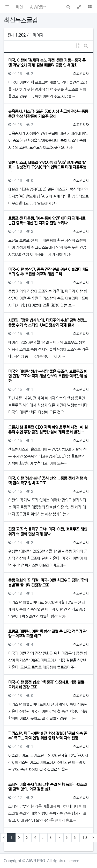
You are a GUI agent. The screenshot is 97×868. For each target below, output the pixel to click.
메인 (19, 7)
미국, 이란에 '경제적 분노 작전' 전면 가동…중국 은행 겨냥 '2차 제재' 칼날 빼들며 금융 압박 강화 (47, 63)
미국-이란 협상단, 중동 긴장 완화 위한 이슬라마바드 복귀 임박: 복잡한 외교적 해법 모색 (48, 272)
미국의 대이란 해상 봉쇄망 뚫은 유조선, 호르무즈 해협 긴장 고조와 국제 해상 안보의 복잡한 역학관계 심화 (48, 376)
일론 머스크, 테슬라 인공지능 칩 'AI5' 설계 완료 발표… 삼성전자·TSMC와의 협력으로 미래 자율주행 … (47, 167)
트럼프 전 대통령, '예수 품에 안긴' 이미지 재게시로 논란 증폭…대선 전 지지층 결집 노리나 (47, 221)
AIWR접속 (38, 7)
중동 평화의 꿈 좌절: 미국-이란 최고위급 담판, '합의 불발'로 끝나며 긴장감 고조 (48, 583)
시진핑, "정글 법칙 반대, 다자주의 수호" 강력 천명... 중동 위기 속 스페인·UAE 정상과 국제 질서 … (48, 323)
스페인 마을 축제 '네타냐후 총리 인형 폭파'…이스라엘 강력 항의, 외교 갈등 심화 (48, 787)
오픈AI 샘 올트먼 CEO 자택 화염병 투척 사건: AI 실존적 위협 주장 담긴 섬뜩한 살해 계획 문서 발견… (48, 430)
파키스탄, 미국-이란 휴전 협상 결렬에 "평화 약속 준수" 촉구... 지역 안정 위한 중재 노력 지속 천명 (48, 736)
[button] (7, 6)
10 (85, 838)
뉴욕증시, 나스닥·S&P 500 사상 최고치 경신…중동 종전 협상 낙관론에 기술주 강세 (48, 114)
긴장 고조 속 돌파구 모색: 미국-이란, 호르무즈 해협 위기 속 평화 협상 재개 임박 (48, 532)
